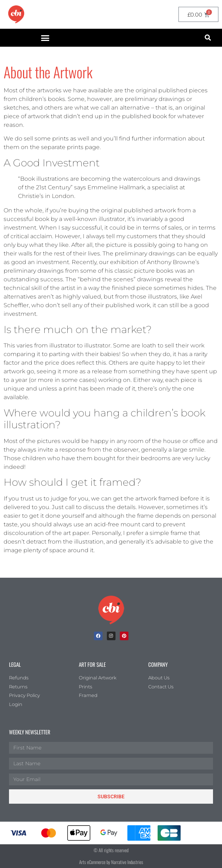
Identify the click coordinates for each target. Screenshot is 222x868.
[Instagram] (111, 636)
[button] (45, 38)
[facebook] (98, 636)
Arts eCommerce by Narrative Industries (111, 862)
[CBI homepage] (16, 14)
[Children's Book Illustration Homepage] (111, 610)
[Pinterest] (124, 636)
